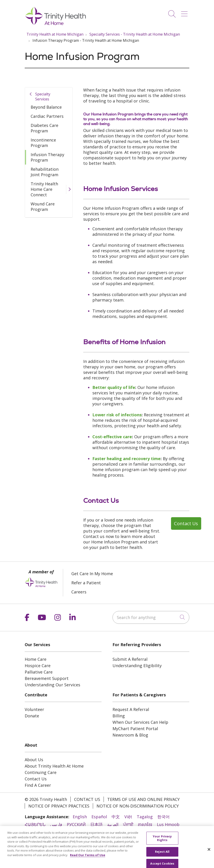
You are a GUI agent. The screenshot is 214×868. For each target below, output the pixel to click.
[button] (185, 12)
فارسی (56, 824)
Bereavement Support (47, 678)
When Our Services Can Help (140, 722)
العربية (113, 824)
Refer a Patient (86, 583)
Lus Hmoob (168, 824)
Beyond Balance (46, 107)
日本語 (96, 824)
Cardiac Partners (47, 116)
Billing (119, 716)
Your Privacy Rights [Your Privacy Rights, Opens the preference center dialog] (162, 845)
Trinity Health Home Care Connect (44, 189)
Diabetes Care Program (44, 128)
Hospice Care (38, 666)
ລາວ (40, 832)
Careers (79, 592)
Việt (128, 817)
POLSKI (111, 832)
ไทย (52, 832)
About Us (34, 760)
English (80, 817)
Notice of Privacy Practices (59, 806)
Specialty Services (43, 97)
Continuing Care (41, 772)
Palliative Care (39, 672)
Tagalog (145, 817)
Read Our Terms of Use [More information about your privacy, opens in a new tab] (88, 862)
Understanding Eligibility (137, 666)
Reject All (162, 859)
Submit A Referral (130, 659)
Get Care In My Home (92, 574)
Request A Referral (131, 709)
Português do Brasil (80, 832)
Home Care (36, 659)
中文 (116, 817)
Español (99, 817)
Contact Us (36, 779)
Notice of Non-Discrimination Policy (138, 806)
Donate (32, 716)
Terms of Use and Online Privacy (143, 799)
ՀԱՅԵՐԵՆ (35, 824)
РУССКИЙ (76, 824)
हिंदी (28, 832)
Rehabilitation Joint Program (45, 172)
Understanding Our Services (52, 685)
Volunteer (34, 709)
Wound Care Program (43, 207)
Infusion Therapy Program (47, 157)
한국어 (163, 817)
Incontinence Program (43, 143)
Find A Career (38, 785)
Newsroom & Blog (130, 735)
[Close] (209, 857)
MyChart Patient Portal (135, 729)
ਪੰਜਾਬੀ (128, 824)
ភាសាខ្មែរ (145, 824)
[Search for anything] (151, 617)
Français (150, 832)
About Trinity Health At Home (54, 766)
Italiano (130, 832)
